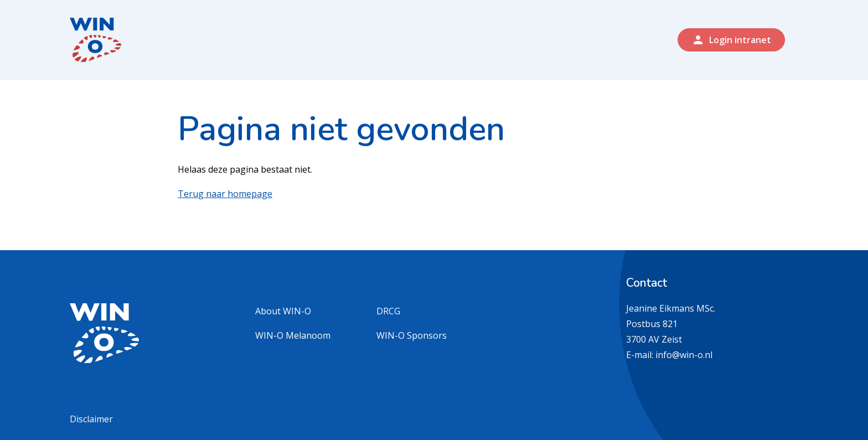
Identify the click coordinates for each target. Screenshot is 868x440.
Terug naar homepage (225, 194)
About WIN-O (283, 311)
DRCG (388, 311)
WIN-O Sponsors (412, 335)
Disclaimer (91, 419)
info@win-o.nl (684, 355)
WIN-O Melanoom (293, 335)
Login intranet (731, 40)
